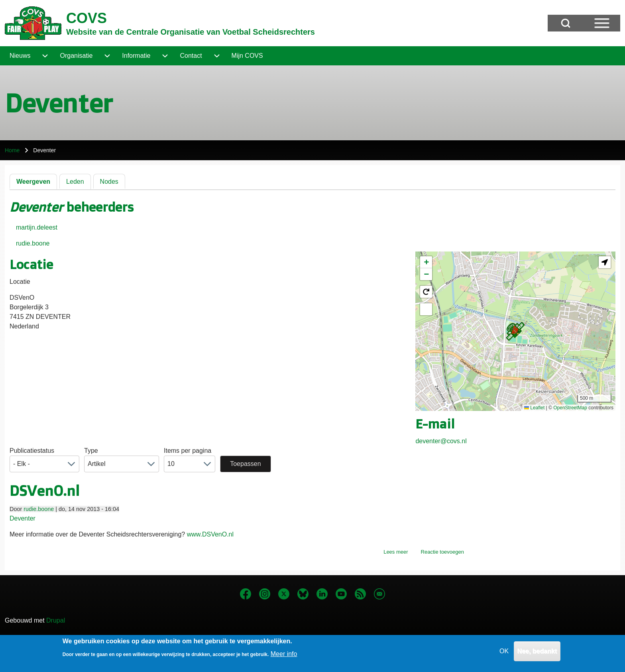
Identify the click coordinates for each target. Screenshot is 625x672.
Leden (75, 182)
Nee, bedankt (537, 653)
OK (504, 653)
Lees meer (396, 552)
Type (91, 451)
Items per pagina (188, 451)
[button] (515, 331)
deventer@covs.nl (441, 441)
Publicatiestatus (32, 451)
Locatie (20, 282)
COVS (86, 18)
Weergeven (33, 182)
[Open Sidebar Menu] (602, 23)
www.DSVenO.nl (210, 534)
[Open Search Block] (566, 23)
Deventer (23, 518)
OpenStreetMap (570, 408)
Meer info (284, 655)
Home (12, 150)
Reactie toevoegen (442, 552)
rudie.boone (33, 243)
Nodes (109, 182)
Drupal (56, 620)
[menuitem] (20, 56)
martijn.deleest (37, 227)
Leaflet (534, 408)
